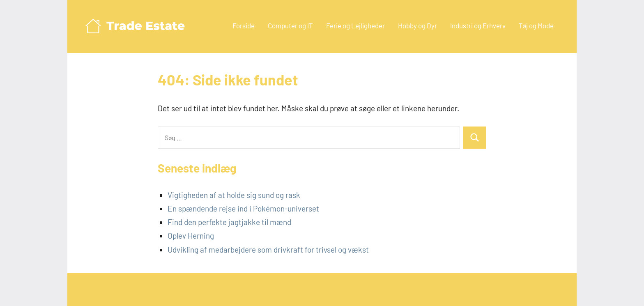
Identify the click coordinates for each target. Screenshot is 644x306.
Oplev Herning (191, 236)
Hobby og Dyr (417, 25)
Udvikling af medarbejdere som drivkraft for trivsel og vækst (268, 250)
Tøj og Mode (536, 25)
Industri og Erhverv (478, 25)
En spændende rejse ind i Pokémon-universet (243, 208)
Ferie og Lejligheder (355, 25)
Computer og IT (290, 25)
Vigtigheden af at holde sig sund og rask (234, 195)
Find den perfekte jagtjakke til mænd (229, 222)
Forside (244, 25)
